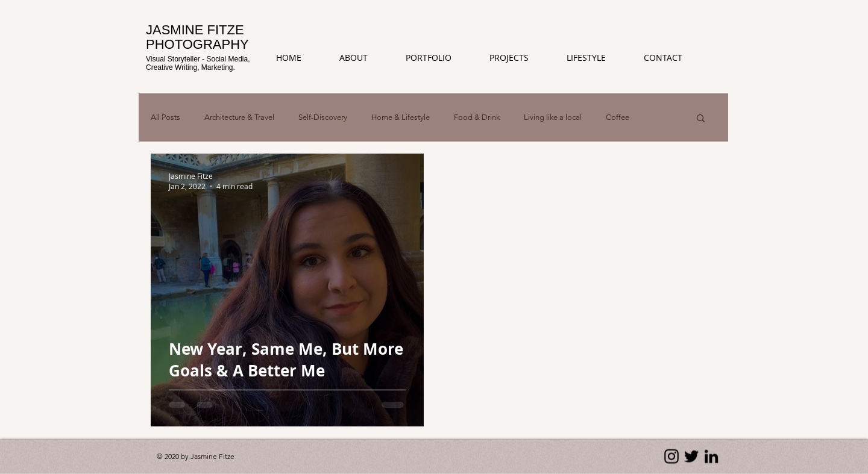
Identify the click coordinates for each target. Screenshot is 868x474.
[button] (519, 58)
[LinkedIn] (711, 457)
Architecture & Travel (239, 117)
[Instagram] (671, 457)
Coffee (618, 117)
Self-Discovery (323, 117)
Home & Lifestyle (401, 117)
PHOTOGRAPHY (197, 44)
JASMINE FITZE (195, 30)
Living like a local (553, 117)
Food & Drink (477, 117)
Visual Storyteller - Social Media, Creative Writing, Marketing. (198, 63)
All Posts (165, 117)
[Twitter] (691, 457)
